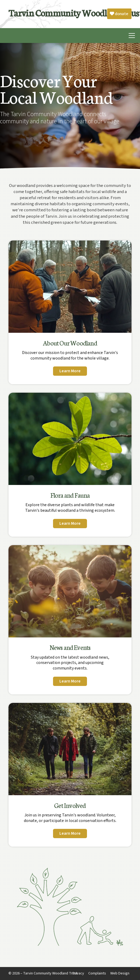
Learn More (70, 371)
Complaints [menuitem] (97, 973)
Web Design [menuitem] (120, 973)
